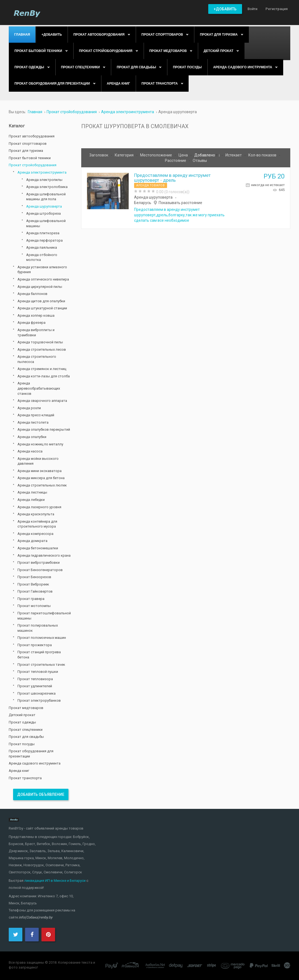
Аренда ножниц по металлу (40, 444)
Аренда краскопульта (36, 514)
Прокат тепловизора (35, 679)
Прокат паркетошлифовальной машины (44, 616)
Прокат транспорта (25, 778)
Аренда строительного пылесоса (37, 359)
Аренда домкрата (32, 541)
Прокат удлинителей (35, 686)
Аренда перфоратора (44, 240)
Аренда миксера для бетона (41, 478)
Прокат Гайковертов (35, 591)
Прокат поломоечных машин (42, 638)
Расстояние (176, 161)
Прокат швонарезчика (37, 693)
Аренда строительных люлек (42, 485)
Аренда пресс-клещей (36, 415)
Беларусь (143, 203)
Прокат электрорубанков (39, 700)
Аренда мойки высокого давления (38, 461)
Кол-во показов (263, 155)
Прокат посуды (22, 744)
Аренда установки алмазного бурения (42, 270)
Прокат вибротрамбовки (39, 563)
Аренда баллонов (32, 294)
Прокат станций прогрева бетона (39, 655)
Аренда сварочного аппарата (42, 401)
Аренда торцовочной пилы (40, 342)
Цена (184, 155)
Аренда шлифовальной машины (46, 223)
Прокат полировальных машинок (38, 628)
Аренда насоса (30, 451)
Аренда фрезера (31, 323)
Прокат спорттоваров (28, 144)
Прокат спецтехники (26, 730)
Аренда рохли (29, 408)
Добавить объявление (41, 794)
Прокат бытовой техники (30, 158)
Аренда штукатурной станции (42, 308)
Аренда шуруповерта (153, 197)
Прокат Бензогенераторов (40, 570)
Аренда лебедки (31, 500)
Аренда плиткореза (43, 233)
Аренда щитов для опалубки (41, 301)
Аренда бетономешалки (38, 548)
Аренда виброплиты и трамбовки (36, 332)
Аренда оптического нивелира (43, 279)
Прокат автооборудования (32, 136)
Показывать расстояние (180, 203)
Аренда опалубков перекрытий (44, 429)
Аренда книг (19, 771)
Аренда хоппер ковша (36, 315)
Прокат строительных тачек (41, 665)
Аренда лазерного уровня (39, 507)
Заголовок (99, 155)
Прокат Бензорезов (34, 577)
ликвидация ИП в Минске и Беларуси (55, 881)
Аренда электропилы (44, 180)
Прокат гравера (31, 599)
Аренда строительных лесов (42, 349)
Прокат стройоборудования (33, 165)
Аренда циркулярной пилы (40, 287)
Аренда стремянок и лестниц (42, 369)
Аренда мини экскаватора (40, 471)
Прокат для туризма (26, 151)
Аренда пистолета (33, 422)
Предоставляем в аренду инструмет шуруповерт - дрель (172, 178)
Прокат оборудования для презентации (31, 754)
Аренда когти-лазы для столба (44, 376)
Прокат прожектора (35, 645)
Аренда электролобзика (47, 187)
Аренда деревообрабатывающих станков (39, 388)
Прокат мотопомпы (34, 606)
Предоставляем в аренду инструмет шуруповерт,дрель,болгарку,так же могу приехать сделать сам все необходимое (179, 215)
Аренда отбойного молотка (42, 257)
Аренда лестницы (32, 492)
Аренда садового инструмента (35, 763)
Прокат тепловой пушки (38, 672)
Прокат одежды (22, 722)
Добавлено (205, 155)
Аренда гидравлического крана (44, 555)
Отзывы (200, 161)
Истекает (234, 155)
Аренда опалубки (32, 437)
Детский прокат (22, 715)
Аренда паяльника (42, 247)
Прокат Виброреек (33, 584)
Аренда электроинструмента (42, 172)
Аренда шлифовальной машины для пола (46, 197)
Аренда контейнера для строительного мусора (37, 524)
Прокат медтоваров (26, 708)
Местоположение (156, 155)
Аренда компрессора (35, 534)
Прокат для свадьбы (26, 737)
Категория (125, 155)
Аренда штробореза (43, 213)
